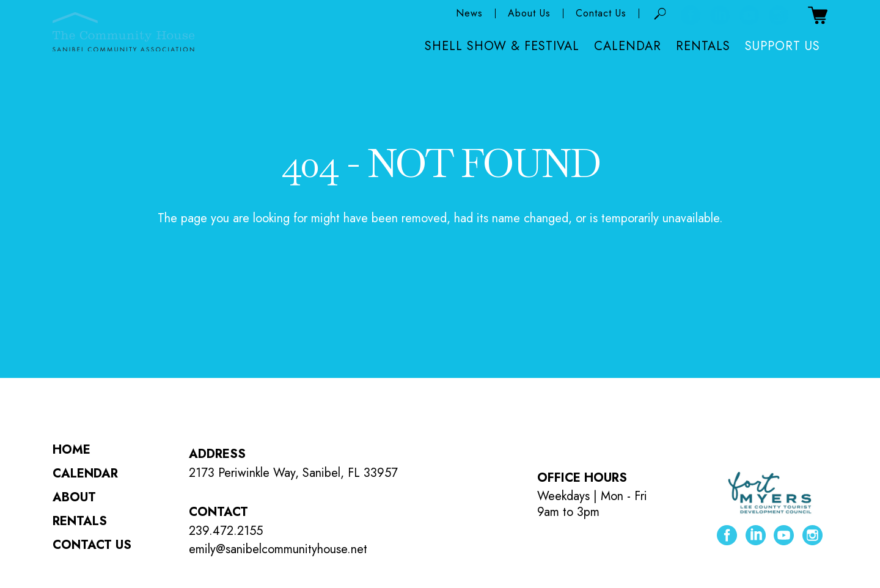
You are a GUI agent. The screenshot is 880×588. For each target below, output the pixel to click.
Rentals (703, 47)
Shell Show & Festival (502, 47)
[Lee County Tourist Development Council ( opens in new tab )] (770, 494)
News (469, 14)
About (74, 497)
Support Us (783, 47)
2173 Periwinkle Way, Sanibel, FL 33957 (293, 473)
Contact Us (601, 14)
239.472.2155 (226, 531)
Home (71, 450)
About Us (529, 14)
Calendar (628, 47)
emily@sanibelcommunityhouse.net (278, 549)
